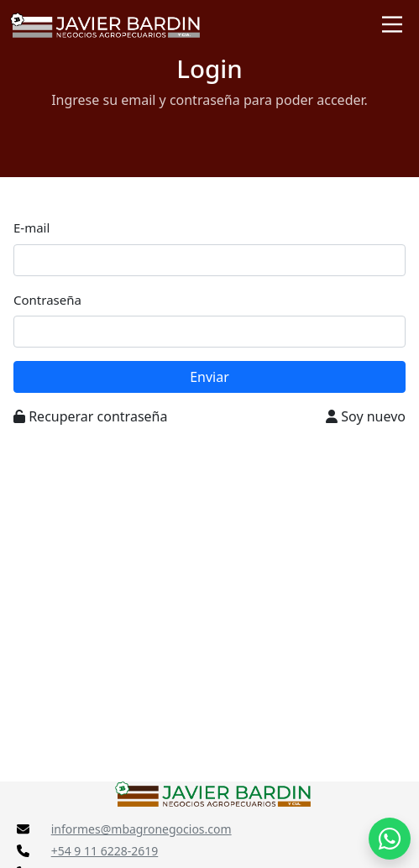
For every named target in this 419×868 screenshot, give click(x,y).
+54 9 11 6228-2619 (105, 851)
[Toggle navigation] (392, 24)
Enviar (209, 377)
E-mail (31, 227)
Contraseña (47, 300)
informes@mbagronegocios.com (141, 829)
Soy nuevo (366, 416)
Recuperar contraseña (90, 416)
